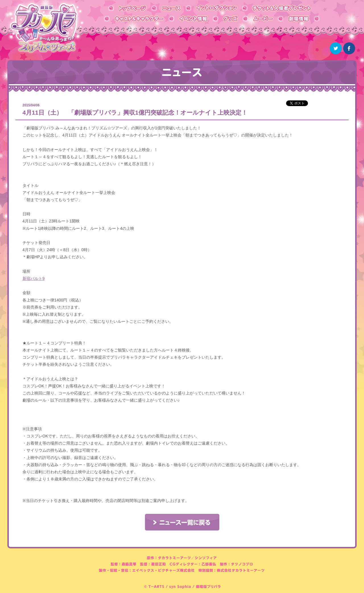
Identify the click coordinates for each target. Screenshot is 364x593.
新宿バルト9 (34, 278)
